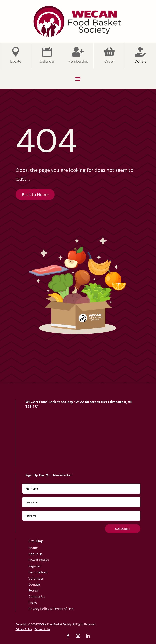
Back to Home (35, 194)
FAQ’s (33, 603)
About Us (36, 554)
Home (33, 548)
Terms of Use (63, 609)
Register (35, 566)
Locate (16, 61)
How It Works (39, 560)
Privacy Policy (39, 609)
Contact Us (37, 597)
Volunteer (36, 578)
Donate (140, 61)
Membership (78, 61)
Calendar (47, 61)
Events (34, 591)
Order (109, 61)
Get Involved (38, 572)
